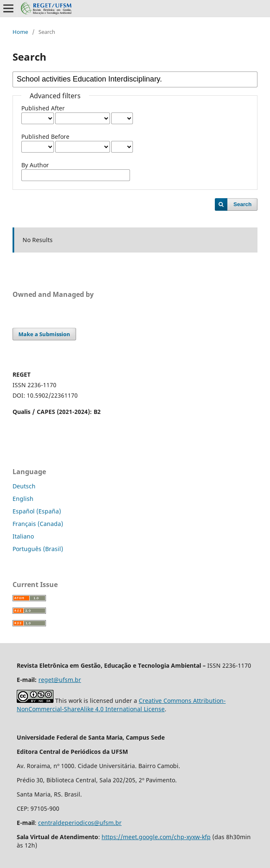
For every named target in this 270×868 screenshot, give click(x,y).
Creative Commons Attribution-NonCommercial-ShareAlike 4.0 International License (121, 705)
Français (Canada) (38, 524)
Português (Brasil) (38, 549)
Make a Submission (44, 334)
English (23, 499)
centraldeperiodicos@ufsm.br (80, 823)
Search (243, 204)
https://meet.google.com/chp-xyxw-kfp (156, 837)
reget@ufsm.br (60, 680)
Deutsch (24, 486)
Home (20, 32)
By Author (35, 165)
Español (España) (37, 511)
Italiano (23, 536)
